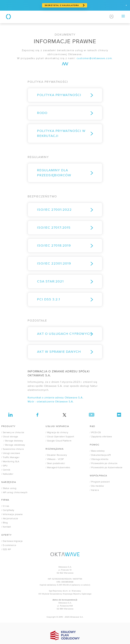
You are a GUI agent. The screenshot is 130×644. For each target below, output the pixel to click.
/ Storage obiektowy (13, 445)
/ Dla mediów (97, 486)
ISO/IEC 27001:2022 (54, 210)
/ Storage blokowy (12, 441)
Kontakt (82, 17)
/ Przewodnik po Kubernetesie (106, 468)
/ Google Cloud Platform (58, 441)
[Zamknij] (126, 5)
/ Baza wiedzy (97, 451)
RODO (42, 113)
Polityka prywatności (59, 95)
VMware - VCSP (55, 459)
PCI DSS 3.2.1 (49, 299)
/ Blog (4, 523)
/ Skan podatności (55, 463)
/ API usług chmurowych (14, 492)
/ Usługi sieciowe (11, 453)
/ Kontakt (6, 527)
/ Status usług (9, 488)
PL (96, 17)
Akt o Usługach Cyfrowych (65, 334)
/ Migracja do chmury (57, 432)
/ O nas (5, 506)
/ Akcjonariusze (10, 519)
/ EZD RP (6, 549)
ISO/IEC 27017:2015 (54, 228)
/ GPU (4, 466)
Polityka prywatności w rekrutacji (61, 134)
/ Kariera (94, 490)
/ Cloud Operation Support (60, 437)
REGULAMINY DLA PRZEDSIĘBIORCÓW (54, 173)
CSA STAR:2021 (50, 282)
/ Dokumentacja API (100, 455)
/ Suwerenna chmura (12, 449)
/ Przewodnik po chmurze (104, 463)
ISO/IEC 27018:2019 (54, 246)
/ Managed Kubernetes (58, 468)
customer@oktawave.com (94, 58)
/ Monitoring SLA (10, 462)
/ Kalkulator (7, 474)
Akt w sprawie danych (59, 352)
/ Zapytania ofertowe (101, 437)
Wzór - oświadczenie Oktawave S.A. (51, 402)
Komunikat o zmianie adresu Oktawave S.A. (55, 398)
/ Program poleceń (100, 482)
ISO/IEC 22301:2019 (54, 264)
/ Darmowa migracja (12, 541)
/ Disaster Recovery (56, 455)
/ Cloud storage (10, 437)
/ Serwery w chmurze (13, 432)
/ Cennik (6, 470)
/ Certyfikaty (8, 510)
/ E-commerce (9, 545)
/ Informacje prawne (12, 514)
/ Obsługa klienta (99, 459)
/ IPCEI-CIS (95, 432)
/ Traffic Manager (10, 457)
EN (102, 17)
